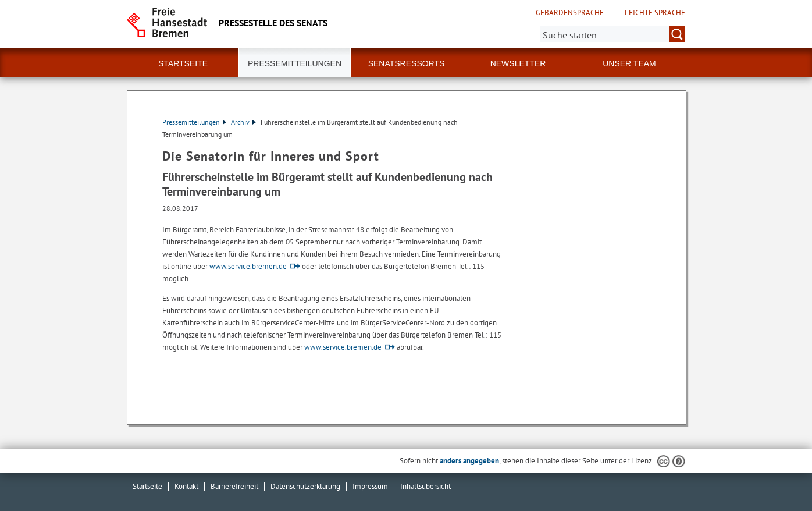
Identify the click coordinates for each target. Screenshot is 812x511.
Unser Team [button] (629, 63)
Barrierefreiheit (234, 486)
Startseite (183, 63)
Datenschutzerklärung (305, 486)
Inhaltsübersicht (425, 486)
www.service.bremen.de (248, 266)
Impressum (370, 486)
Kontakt (186, 486)
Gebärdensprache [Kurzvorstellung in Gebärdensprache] (570, 13)
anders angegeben (469, 461)
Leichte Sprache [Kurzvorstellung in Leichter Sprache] (655, 13)
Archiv (243, 122)
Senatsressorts (407, 63)
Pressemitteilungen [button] (295, 63)
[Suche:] (612, 34)
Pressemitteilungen (194, 122)
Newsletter (518, 63)
